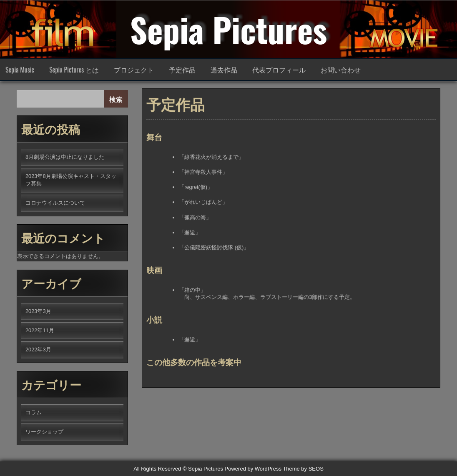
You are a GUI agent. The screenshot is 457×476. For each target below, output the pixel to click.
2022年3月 (38, 349)
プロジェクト (134, 70)
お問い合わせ (341, 70)
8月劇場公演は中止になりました (65, 157)
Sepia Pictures (228, 29)
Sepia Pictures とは (74, 70)
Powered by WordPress (253, 469)
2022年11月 (40, 330)
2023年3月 (38, 311)
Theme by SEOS (303, 469)
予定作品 (182, 70)
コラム (34, 412)
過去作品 (224, 70)
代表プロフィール (279, 70)
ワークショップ (44, 432)
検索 (116, 99)
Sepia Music (20, 70)
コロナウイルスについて (55, 203)
